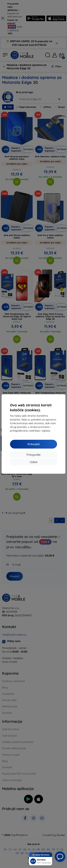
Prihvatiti (34, 444)
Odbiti (34, 462)
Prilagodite (33, 455)
